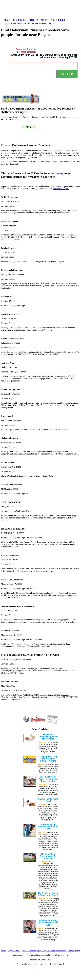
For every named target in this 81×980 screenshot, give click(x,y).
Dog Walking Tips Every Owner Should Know (48, 827)
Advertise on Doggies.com (40, 960)
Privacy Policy (74, 951)
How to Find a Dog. (61, 189)
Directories (39, 24)
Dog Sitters (31, 955)
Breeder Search (60, 951)
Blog (52, 24)
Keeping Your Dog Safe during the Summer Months (48, 759)
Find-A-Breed (58, 20)
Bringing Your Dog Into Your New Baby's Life (48, 923)
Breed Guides (27, 951)
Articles (33, 20)
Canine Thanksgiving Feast (48, 800)
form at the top (54, 173)
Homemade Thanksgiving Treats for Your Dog (48, 737)
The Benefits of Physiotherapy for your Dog (48, 856)
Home (7, 20)
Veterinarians (62, 955)
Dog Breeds (19, 20)
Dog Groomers (19, 955)
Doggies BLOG (14, 951)
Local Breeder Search (17, 24)
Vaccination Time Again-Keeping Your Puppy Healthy (48, 779)
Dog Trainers (43, 955)
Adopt (44, 20)
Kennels (52, 955)
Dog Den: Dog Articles (43, 951)
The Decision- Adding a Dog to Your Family (48, 894)
